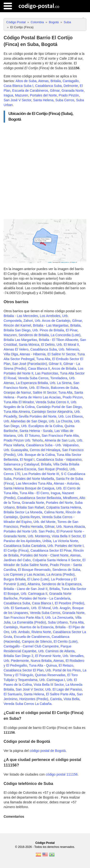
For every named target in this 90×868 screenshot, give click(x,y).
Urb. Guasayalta (16, 450)
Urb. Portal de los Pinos (63, 670)
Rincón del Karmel (17, 325)
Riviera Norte (41, 632)
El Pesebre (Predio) (69, 603)
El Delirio (48, 345)
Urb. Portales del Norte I (66, 546)
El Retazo (66, 665)
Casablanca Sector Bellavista (39, 498)
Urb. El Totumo (29, 436)
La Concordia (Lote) (66, 335)
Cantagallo (71, 81)
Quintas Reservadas (50, 675)
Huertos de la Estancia (37, 627)
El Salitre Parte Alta (61, 694)
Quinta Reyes (30, 517)
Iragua (8, 95)
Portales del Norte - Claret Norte (44, 555)
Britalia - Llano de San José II (26, 589)
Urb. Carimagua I (52, 680)
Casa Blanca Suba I (18, 86)
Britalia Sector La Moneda (23, 512)
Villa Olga (11, 354)
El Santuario (13, 694)
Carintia (56, 699)
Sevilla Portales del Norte (38, 416)
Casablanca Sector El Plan (24, 670)
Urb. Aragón (62, 608)
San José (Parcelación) (30, 364)
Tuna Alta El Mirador (19, 402)
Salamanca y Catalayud (21, 464)
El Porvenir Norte (48, 656)
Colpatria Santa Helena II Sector (57, 560)
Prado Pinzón (69, 95)
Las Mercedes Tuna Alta (34, 483)
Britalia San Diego (17, 330)
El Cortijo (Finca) (16, 550)
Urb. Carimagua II (34, 594)
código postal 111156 (62, 774)
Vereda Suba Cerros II (52, 402)
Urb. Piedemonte (16, 661)
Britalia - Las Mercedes (21, 316)
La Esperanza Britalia (32, 383)
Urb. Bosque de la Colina (36, 455)
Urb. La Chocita (60, 421)
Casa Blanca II (39, 369)
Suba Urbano (58, 622)
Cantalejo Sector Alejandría (52, 412)
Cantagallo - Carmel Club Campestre (31, 646)
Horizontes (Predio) (34, 699)
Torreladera (59, 378)
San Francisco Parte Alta (60, 436)
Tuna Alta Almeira (17, 412)
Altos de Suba (26, 81)
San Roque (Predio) (53, 469)
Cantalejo (11, 627)
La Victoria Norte (66, 541)
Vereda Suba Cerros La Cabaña (27, 704)
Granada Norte (73, 91)
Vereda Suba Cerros (33, 378)
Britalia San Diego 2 (18, 656)
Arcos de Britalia (64, 369)
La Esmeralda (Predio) (29, 622)
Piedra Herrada (31, 527)
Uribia (47, 541)
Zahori (28, 321)
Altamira (34, 584)
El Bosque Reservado (34, 570)
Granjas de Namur (17, 392)
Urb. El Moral (41, 608)
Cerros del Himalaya (45, 450)
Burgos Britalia (15, 579)
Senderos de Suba (66, 570)
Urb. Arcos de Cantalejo (53, 321)
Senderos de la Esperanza (62, 584)
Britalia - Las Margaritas (51, 325)
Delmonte (71, 86)
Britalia (56, 81)
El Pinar (72, 330)
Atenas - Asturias (66, 483)
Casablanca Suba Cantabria (25, 546)
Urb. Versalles (73, 656)
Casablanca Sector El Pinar (51, 550)
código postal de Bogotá (48, 751)
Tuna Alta (43, 359)
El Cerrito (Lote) (66, 641)
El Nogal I (27, 460)
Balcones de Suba (65, 388)
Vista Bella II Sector (66, 536)
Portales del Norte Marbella (34, 479)
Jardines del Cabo (17, 560)
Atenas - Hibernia (33, 354)
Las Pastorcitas (47, 373)
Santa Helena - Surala (36, 431)
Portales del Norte (43, 95)
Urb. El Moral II (68, 345)
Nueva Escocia (25, 469)
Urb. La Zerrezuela (59, 618)
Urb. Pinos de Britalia (48, 330)
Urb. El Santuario (16, 608)
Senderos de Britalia (34, 335)
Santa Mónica (29, 345)
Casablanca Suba (49, 86)
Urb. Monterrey (39, 536)
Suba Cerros (65, 100)
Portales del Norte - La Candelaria (45, 598)
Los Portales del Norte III (41, 474)
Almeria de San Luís (60, 440)
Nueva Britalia (41, 661)
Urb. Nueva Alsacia (70, 527)
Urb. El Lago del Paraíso (64, 689)
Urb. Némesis (69, 349)
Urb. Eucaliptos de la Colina (42, 426)
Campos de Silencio (37, 641)
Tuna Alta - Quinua (43, 665)
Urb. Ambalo (20, 632)
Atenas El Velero (16, 349)
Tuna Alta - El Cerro (34, 493)
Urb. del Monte (45, 522)
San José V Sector (17, 100)
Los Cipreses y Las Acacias (24, 574)
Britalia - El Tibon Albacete (58, 340)
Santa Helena (43, 100)
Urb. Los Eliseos (71, 416)
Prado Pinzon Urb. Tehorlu (23, 440)
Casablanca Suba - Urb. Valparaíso (52, 445)
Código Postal (45, 843)
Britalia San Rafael (30, 507)
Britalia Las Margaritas (20, 340)
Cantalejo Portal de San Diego (59, 407)
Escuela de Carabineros (30, 91)
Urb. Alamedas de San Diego (25, 421)
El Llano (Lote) (38, 579)
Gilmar (55, 91)
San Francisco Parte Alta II (24, 618)
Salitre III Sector (45, 392)
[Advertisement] (45, 171)
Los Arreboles (50, 316)
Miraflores (70, 498)
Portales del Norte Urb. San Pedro (29, 531)
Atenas (43, 81)
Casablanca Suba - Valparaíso (59, 460)
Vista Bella (72, 699)
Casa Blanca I (42, 603)
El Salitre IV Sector (62, 354)
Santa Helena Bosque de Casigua (29, 488)
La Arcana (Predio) (61, 574)
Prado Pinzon (73, 397)
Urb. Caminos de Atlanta (56, 651)
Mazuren (21, 95)
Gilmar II (55, 364)
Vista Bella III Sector (49, 685)
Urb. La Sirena (60, 383)
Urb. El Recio (39, 388)
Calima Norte (54, 512)
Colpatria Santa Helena (63, 507)
